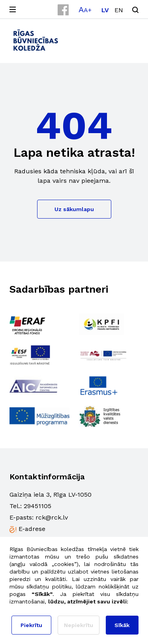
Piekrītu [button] (31, 625)
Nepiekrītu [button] (79, 625)
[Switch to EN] (119, 10)
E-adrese (32, 529)
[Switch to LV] (105, 10)
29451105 (37, 506)
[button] (85, 9)
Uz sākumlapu (74, 209)
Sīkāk (122, 625)
